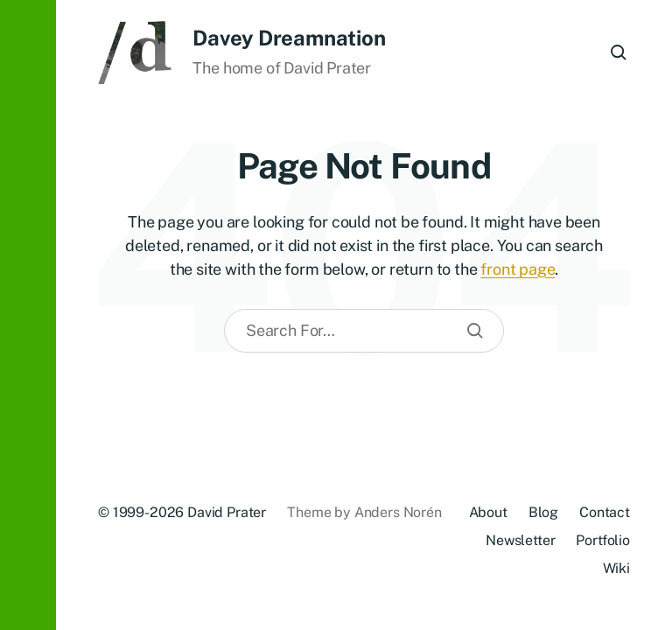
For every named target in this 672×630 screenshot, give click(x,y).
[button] (28, 315)
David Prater (227, 512)
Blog (543, 512)
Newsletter (520, 540)
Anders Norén (398, 512)
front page (518, 269)
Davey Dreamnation (289, 38)
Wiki (616, 568)
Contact (605, 512)
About (488, 512)
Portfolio (603, 540)
